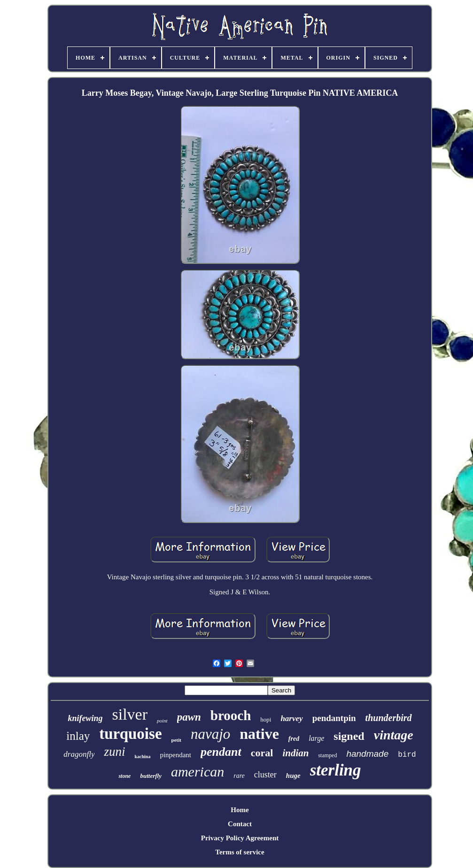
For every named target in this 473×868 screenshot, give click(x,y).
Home (240, 810)
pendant (221, 752)
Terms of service (240, 852)
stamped (327, 755)
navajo (210, 734)
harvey (291, 718)
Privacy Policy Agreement (240, 838)
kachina (142, 757)
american (198, 772)
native (259, 734)
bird (407, 755)
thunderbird (389, 718)
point (162, 721)
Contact (240, 824)
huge (293, 776)
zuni (114, 752)
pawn (189, 717)
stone (124, 776)
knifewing (85, 718)
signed (349, 736)
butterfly (151, 776)
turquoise (130, 734)
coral (262, 753)
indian (295, 753)
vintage (394, 735)
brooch (231, 715)
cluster (265, 775)
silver (130, 714)
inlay (78, 736)
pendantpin (334, 718)
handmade (367, 754)
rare (239, 776)
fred (294, 739)
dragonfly (79, 754)
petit (176, 740)
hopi (266, 719)
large (316, 738)
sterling (336, 770)
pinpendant (175, 755)
